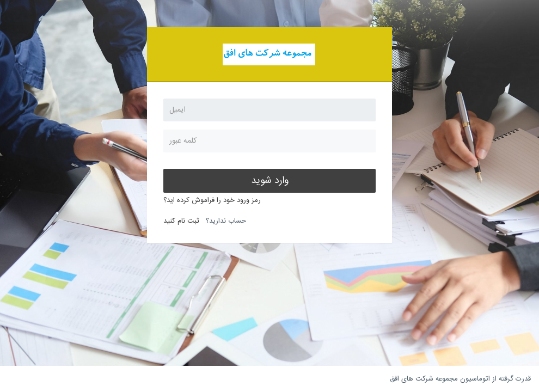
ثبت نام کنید (181, 221)
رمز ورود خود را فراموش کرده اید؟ (212, 200)
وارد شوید (270, 181)
